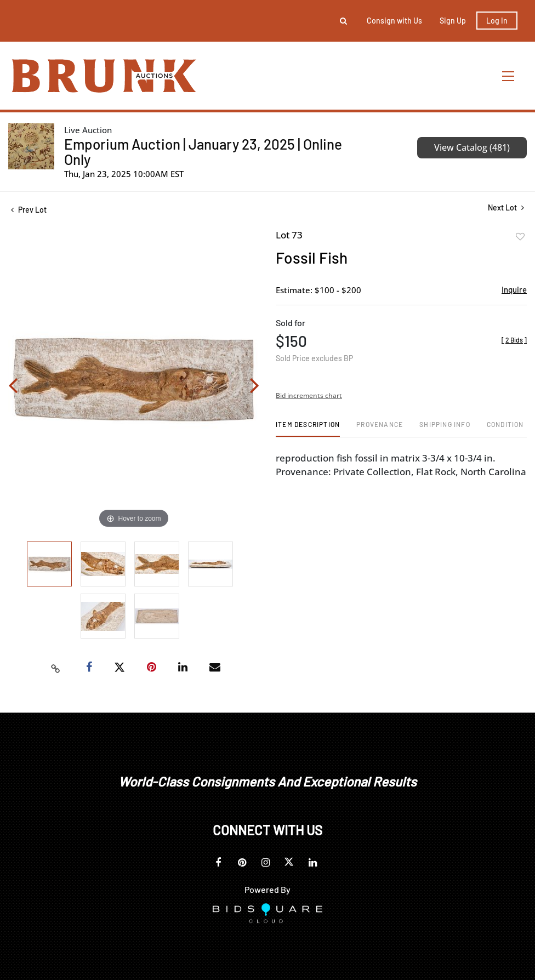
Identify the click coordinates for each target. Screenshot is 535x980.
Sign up (453, 21)
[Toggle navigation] (509, 76)
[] (514, 340)
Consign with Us (394, 21)
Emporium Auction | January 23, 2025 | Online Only (203, 152)
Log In (497, 21)
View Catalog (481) (472, 147)
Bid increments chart (309, 395)
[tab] (308, 428)
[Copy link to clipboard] (56, 668)
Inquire (514, 289)
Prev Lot (29, 210)
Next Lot (506, 207)
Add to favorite (520, 237)
